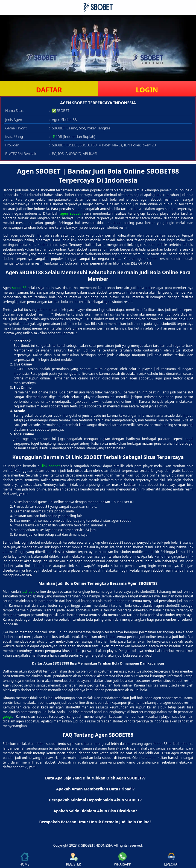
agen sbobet (70, 213)
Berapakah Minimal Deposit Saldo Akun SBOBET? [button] (95, 800)
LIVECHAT (171, 860)
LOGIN (147, 90)
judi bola (29, 592)
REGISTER (74, 860)
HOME (25, 860)
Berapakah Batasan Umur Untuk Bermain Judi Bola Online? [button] (95, 822)
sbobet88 (19, 288)
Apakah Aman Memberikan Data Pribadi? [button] (95, 789)
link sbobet (51, 466)
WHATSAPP (122, 860)
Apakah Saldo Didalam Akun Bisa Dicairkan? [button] (95, 811)
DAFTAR (49, 90)
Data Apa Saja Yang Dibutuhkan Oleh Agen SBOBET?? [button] (95, 778)
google (8, 717)
